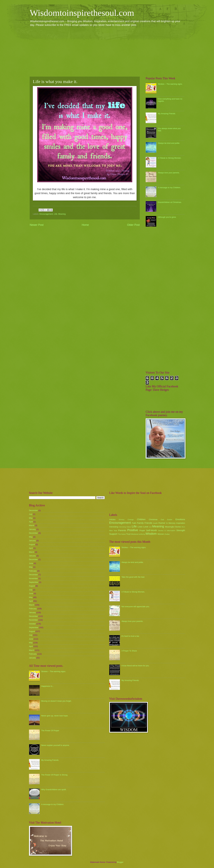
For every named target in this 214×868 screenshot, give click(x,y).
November (33, 578)
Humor (162, 523)
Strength (181, 530)
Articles (112, 519)
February (33, 571)
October (32, 624)
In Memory (171, 523)
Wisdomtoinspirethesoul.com (82, 13)
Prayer (142, 530)
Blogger (120, 862)
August (32, 544)
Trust (128, 534)
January (32, 529)
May (31, 518)
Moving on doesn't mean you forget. (56, 701)
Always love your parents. (169, 173)
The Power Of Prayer (50, 731)
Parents (122, 530)
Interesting (114, 527)
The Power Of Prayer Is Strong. (55, 775)
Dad (162, 520)
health (155, 523)
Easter (170, 520)
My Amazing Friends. (167, 114)
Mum (183, 527)
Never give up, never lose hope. (55, 716)
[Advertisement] (107, 51)
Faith (134, 523)
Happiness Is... (47, 686)
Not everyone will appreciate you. (136, 607)
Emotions (180, 519)
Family (140, 523)
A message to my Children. (169, 188)
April (31, 522)
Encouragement (46, 214)
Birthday (122, 520)
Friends (148, 523)
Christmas (153, 519)
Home (85, 225)
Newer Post (37, 225)
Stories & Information (167, 531)
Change (131, 520)
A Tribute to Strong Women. (170, 158)
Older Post (133, 225)
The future (122, 534)
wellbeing (142, 534)
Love (146, 527)
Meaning (62, 214)
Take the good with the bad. (133, 577)
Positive (133, 530)
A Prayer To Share (129, 651)
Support (113, 534)
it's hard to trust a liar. (130, 636)
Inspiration (181, 523)
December (33, 510)
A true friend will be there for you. (135, 666)
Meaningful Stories (173, 527)
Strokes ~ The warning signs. (170, 84)
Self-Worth (152, 530)
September (34, 582)
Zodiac (167, 534)
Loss (140, 527)
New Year (113, 531)
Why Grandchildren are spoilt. (54, 790)
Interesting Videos (125, 527)
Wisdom (151, 534)
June (31, 563)
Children (141, 519)
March (32, 525)
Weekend (135, 534)
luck (150, 527)
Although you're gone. (167, 217)
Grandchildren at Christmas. (170, 202)
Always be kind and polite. (169, 143)
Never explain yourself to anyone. (55, 745)
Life (56, 214)
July (31, 514)
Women (161, 534)
